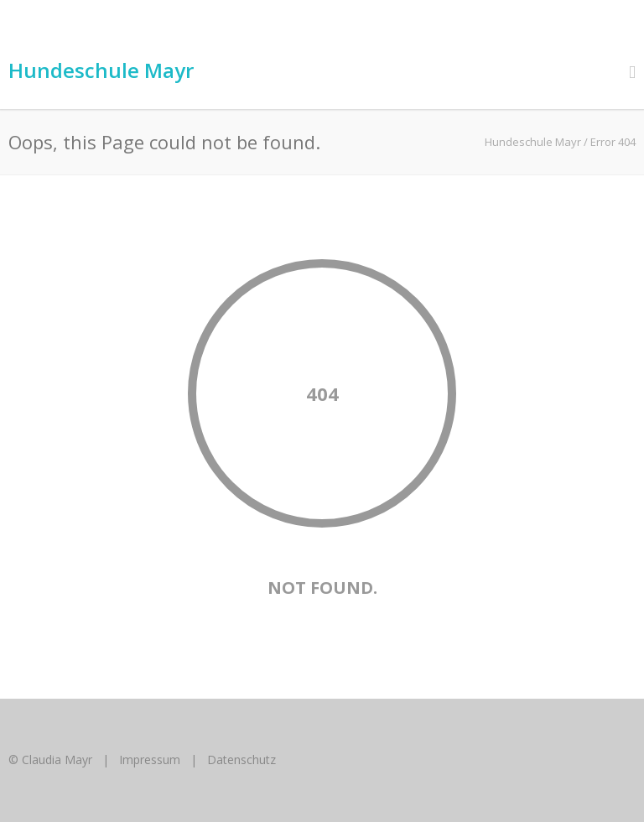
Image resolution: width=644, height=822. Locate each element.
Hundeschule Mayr (101, 70)
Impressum (150, 760)
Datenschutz (241, 760)
